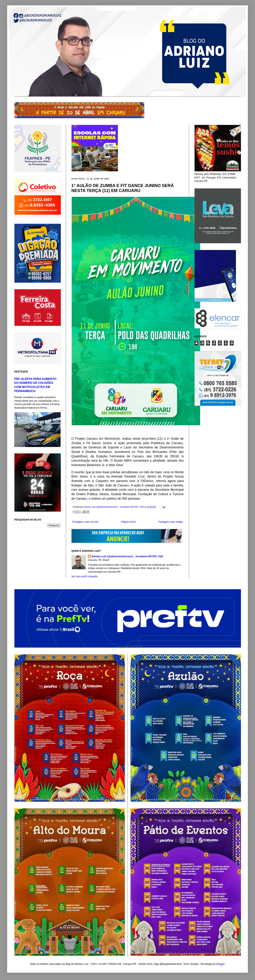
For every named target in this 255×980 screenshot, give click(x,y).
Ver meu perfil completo (84, 576)
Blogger (220, 964)
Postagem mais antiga (170, 522)
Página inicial (128, 522)
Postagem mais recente (85, 522)
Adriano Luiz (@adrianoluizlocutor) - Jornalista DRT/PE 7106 (127, 556)
